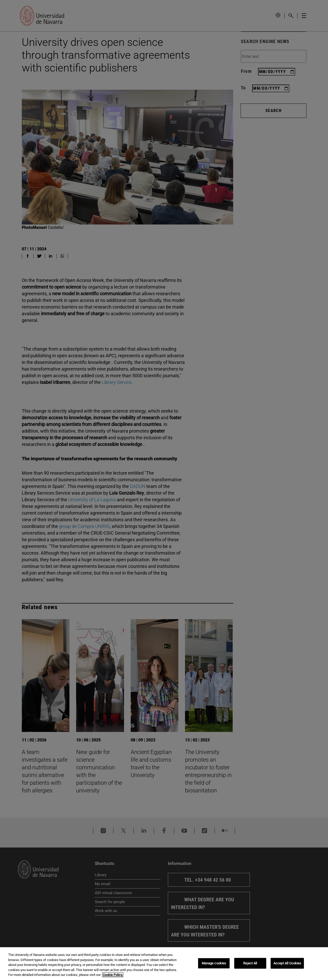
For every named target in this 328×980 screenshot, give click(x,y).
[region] (164, 964)
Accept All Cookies (287, 963)
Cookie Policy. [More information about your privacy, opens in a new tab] (113, 975)
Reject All (250, 963)
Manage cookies (214, 963)
